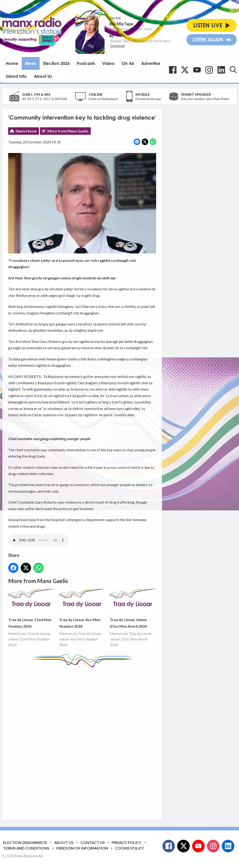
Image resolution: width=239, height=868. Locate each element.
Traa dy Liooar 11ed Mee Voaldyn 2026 (31, 609)
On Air (128, 63)
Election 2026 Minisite (25, 842)
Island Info (16, 76)
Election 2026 (56, 63)
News (31, 63)
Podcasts (86, 63)
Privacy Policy (126, 842)
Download (118, 46)
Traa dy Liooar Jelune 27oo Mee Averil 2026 (133, 609)
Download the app (148, 99)
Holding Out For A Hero (152, 41)
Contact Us (93, 842)
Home (12, 63)
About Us (43, 76)
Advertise (151, 63)
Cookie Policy (130, 848)
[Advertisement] (96, 740)
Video (108, 63)
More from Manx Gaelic (68, 131)
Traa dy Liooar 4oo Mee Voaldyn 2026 (82, 609)
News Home (26, 131)
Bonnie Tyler (120, 41)
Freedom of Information (82, 848)
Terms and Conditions (26, 848)
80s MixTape (121, 24)
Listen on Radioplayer (103, 99)
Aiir (41, 856)
